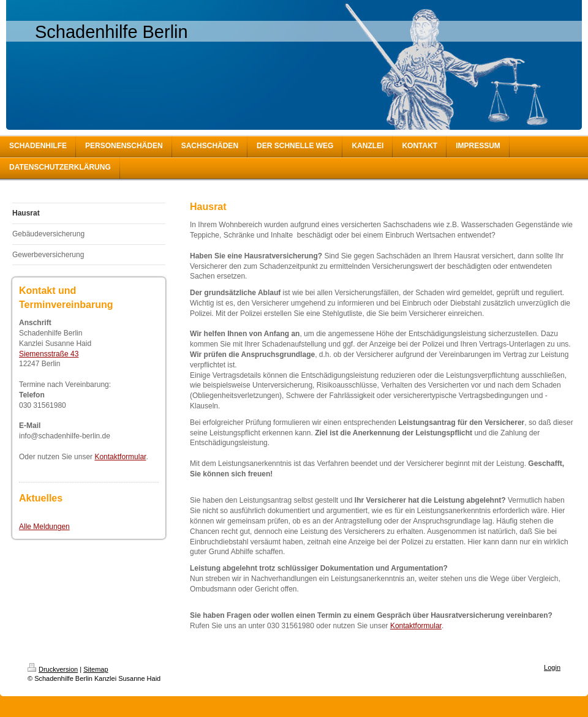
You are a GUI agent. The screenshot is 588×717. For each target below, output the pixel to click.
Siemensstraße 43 (49, 354)
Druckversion (53, 669)
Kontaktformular (120, 457)
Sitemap (96, 669)
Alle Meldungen (44, 527)
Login (552, 667)
